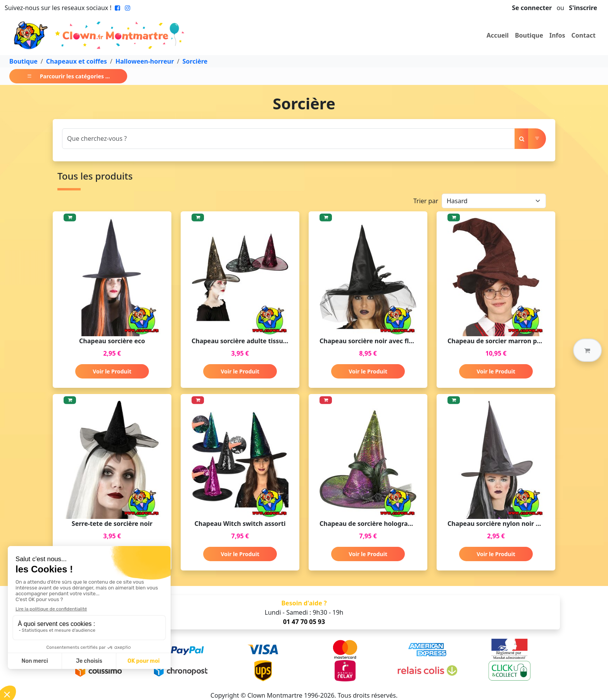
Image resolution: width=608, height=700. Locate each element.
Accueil (498, 35)
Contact (584, 35)
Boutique (529, 35)
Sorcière (195, 61)
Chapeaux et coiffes (77, 61)
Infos (557, 35)
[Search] (288, 139)
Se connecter (532, 8)
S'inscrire (583, 8)
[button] (587, 350)
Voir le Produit (112, 371)
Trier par (426, 201)
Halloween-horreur (145, 61)
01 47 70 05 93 (304, 622)
